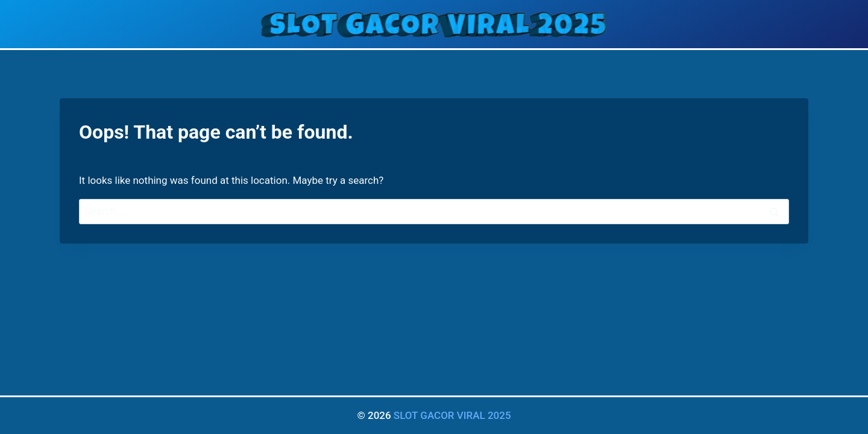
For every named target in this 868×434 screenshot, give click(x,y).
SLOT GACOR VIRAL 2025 (452, 415)
